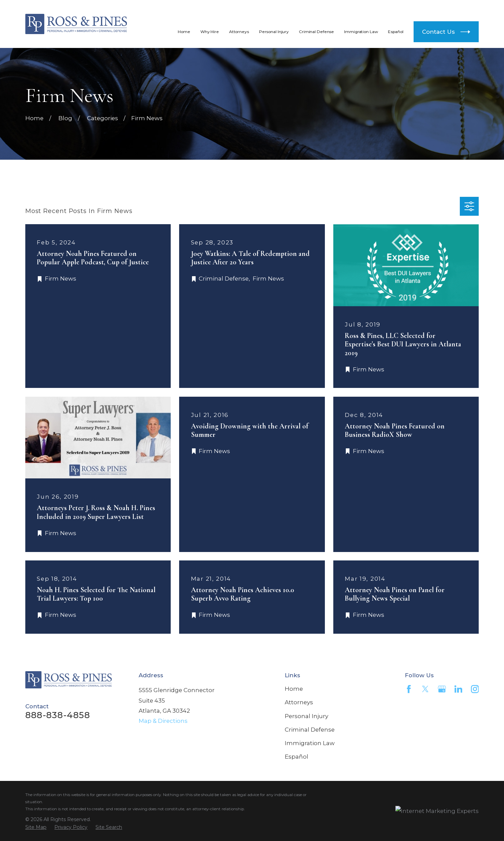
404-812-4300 (434, 8)
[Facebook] (409, 689)
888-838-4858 (335, 8)
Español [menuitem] (396, 32)
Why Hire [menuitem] (210, 32)
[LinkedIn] (458, 689)
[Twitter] (425, 689)
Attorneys (299, 702)
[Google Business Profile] (442, 689)
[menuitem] (36, 827)
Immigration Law (310, 743)
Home (294, 689)
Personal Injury (306, 716)
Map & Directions (163, 721)
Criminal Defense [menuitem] (316, 32)
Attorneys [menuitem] (239, 32)
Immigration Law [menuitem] (361, 32)
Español (297, 757)
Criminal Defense (310, 730)
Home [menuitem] (184, 32)
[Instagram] (475, 689)
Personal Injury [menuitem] (274, 32)
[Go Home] (34, 118)
